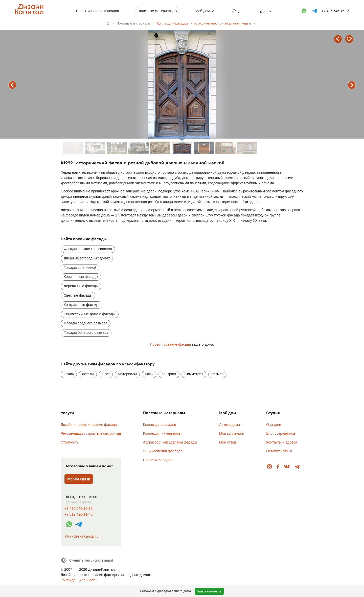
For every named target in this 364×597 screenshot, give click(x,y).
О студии (274, 425)
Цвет (106, 374)
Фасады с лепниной (80, 268)
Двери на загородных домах (87, 258)
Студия (261, 11)
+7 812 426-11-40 (78, 514)
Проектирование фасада (170, 344)
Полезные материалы (155, 11)
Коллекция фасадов (160, 425)
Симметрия (194, 374)
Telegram (297, 467)
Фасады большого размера (86, 333)
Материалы (127, 374)
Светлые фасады (78, 295)
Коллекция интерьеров (162, 433)
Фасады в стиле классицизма (88, 249)
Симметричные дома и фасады (90, 314)
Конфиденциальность (79, 580)
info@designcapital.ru (82, 536)
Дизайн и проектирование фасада (89, 425)
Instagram (270, 467)
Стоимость (70, 442)
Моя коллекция (232, 433)
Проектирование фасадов (97, 11)
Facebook (278, 467)
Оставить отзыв (279, 451)
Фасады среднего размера (86, 323)
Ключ (149, 374)
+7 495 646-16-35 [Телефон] (335, 11)
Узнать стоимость (209, 591)
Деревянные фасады (81, 286)
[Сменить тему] (87, 560)
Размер (217, 374)
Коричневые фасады (81, 277)
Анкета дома (230, 425)
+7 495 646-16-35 (78, 509)
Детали (88, 374)
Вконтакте (287, 467)
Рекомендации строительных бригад (91, 433)
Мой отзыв (228, 442)
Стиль (69, 374)
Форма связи (79, 479)
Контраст (169, 374)
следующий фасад (352, 85)
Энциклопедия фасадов (163, 451)
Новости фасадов (158, 460)
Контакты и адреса (282, 442)
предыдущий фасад (12, 85)
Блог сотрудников (281, 433)
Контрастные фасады (82, 305)
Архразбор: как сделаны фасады (170, 442)
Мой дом (202, 11)
